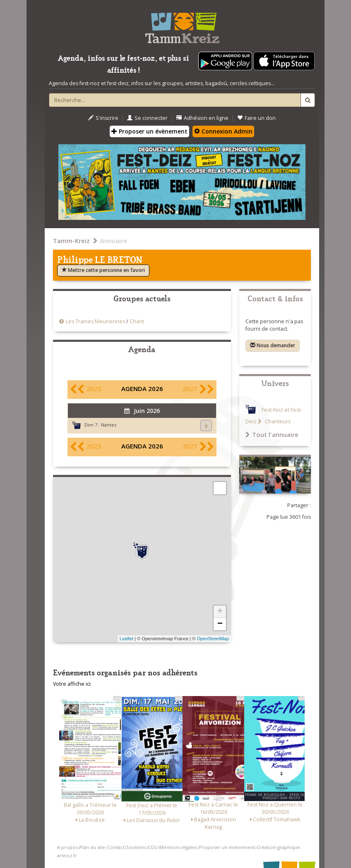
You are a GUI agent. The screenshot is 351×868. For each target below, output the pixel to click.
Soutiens (136, 847)
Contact (116, 847)
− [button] (220, 624)
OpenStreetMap (213, 639)
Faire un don (256, 118)
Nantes (109, 425)
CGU (153, 847)
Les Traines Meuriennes (96, 321)
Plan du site (92, 847)
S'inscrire (103, 118)
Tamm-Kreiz (71, 241)
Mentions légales (178, 847)
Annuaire (114, 241)
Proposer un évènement (149, 131)
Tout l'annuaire (272, 434)
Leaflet (126, 639)
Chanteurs (277, 421)
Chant (137, 321)
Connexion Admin (223, 131)
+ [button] (220, 612)
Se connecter (147, 118)
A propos (67, 847)
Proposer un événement (227, 847)
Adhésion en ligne (202, 118)
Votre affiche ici (72, 684)
